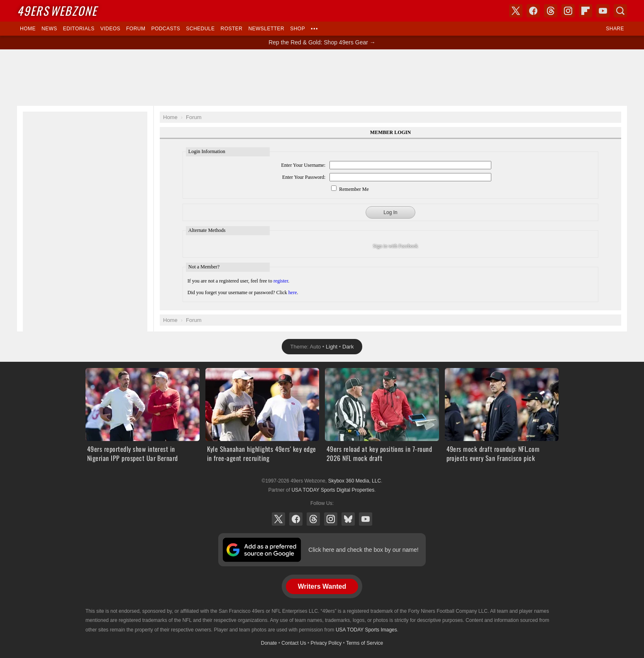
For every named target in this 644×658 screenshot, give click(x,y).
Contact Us (294, 643)
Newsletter (266, 29)
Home (28, 29)
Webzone (57, 11)
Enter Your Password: (304, 177)
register (281, 281)
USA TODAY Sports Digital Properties (333, 490)
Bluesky (348, 519)
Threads (313, 519)
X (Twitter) (278, 519)
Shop (298, 29)
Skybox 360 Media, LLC (355, 481)
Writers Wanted (322, 586)
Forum (136, 29)
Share (615, 29)
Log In (390, 212)
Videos (110, 29)
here (293, 292)
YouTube (366, 519)
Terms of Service (365, 643)
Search (620, 11)
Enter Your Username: (303, 165)
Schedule (200, 29)
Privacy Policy (326, 643)
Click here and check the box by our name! (363, 550)
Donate (269, 643)
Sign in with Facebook (395, 246)
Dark (348, 347)
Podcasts (166, 29)
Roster (231, 29)
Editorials (79, 29)
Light (332, 347)
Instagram (331, 519)
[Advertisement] (322, 78)
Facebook (296, 519)
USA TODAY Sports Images (366, 630)
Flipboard (585, 11)
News (49, 29)
